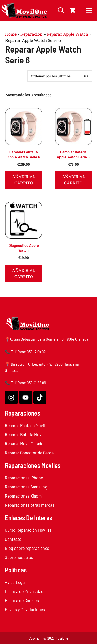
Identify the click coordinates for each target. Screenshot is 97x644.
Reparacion (32, 34)
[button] (61, 10)
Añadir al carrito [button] (24, 180)
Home (11, 34)
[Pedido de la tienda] (60, 76)
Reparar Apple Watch (67, 34)
